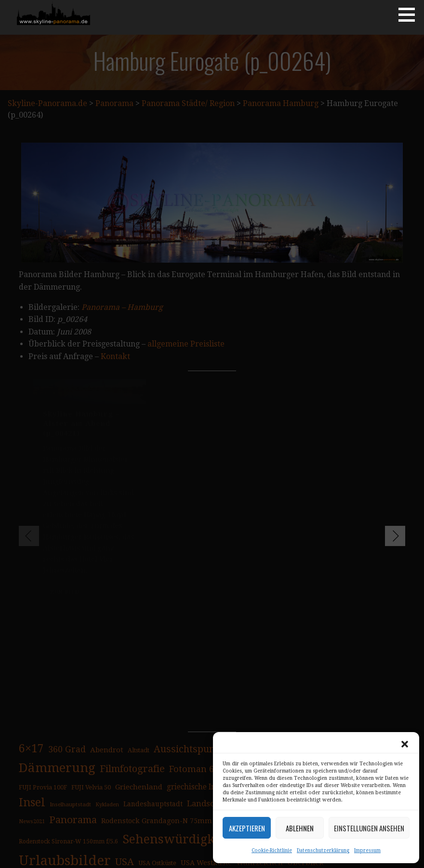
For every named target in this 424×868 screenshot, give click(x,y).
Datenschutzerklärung (323, 850)
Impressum (367, 850)
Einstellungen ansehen (369, 828)
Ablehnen (300, 828)
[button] (405, 744)
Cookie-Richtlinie (272, 850)
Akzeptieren (247, 828)
